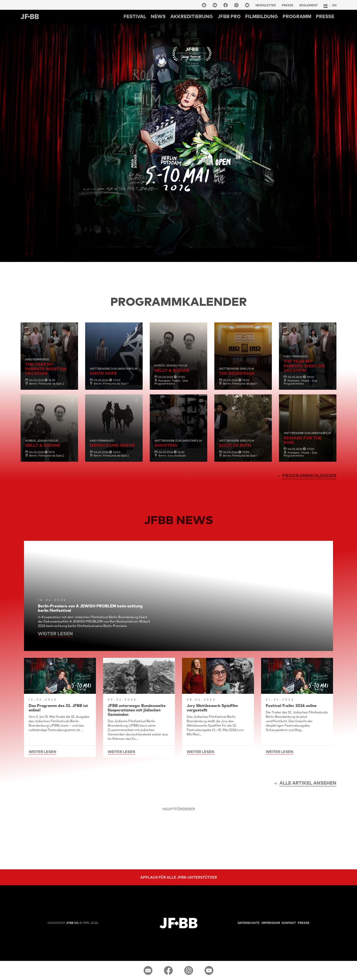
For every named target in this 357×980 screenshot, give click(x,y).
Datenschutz (249, 923)
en (334, 5)
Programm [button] (297, 16)
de (326, 5)
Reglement (308, 5)
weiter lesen (55, 634)
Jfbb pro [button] (229, 16)
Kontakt (289, 923)
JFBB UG (63, 923)
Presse (288, 5)
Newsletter (266, 5)
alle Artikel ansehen (308, 783)
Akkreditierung (192, 16)
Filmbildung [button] (262, 16)
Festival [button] (135, 16)
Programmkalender (309, 476)
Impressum (271, 923)
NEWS (158, 16)
